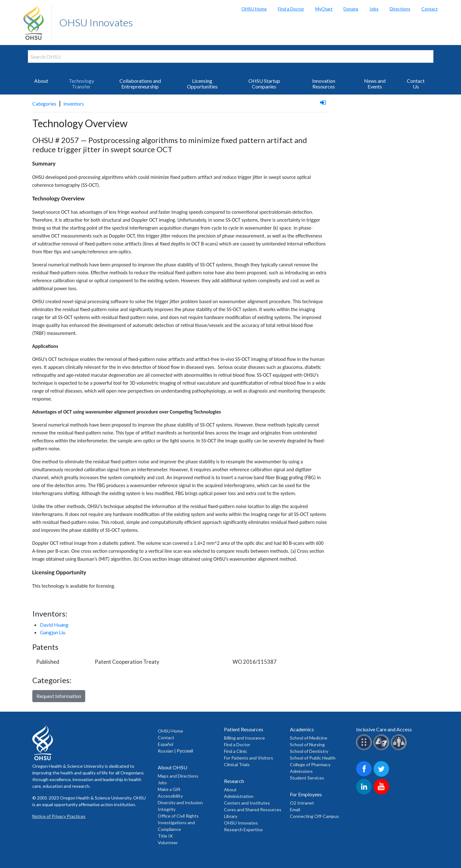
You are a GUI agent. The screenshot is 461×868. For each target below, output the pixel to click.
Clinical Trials (237, 764)
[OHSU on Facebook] (365, 776)
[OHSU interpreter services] (400, 749)
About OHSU (173, 767)
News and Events (375, 84)
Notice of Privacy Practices (59, 816)
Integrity (167, 809)
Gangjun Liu (53, 632)
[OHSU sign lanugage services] (382, 749)
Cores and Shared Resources (253, 809)
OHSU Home (254, 9)
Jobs (374, 9)
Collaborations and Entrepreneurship (140, 84)
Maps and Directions (178, 776)
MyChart (324, 9)
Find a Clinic (236, 751)
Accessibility (170, 796)
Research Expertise (243, 829)
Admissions (301, 771)
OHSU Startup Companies (264, 84)
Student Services (307, 778)
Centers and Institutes (247, 803)
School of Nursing (307, 744)
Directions (400, 9)
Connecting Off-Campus (314, 816)
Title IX (165, 836)
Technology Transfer (81, 84)
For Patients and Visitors (249, 758)
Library (231, 816)
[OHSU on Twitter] (382, 776)
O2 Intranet (302, 803)
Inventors (74, 104)
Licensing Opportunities (202, 84)
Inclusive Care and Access (384, 729)
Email (295, 809)
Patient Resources (244, 729)
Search (455, 6)
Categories (44, 104)
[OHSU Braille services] (365, 749)
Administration (239, 796)
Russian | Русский (176, 751)
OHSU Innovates (96, 22)
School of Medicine (309, 738)
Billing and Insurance (244, 738)
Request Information (59, 696)
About (41, 81)
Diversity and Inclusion (180, 803)
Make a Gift (169, 789)
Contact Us (416, 84)
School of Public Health (313, 758)
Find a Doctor (291, 9)
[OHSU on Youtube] (382, 793)
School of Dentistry (309, 751)
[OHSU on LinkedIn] (365, 793)
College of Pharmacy (310, 764)
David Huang (54, 625)
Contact (430, 9)
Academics (302, 729)
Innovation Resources (324, 84)
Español (166, 744)
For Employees (306, 794)
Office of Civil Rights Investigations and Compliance (178, 822)
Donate (351, 9)
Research (234, 781)
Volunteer (168, 842)
